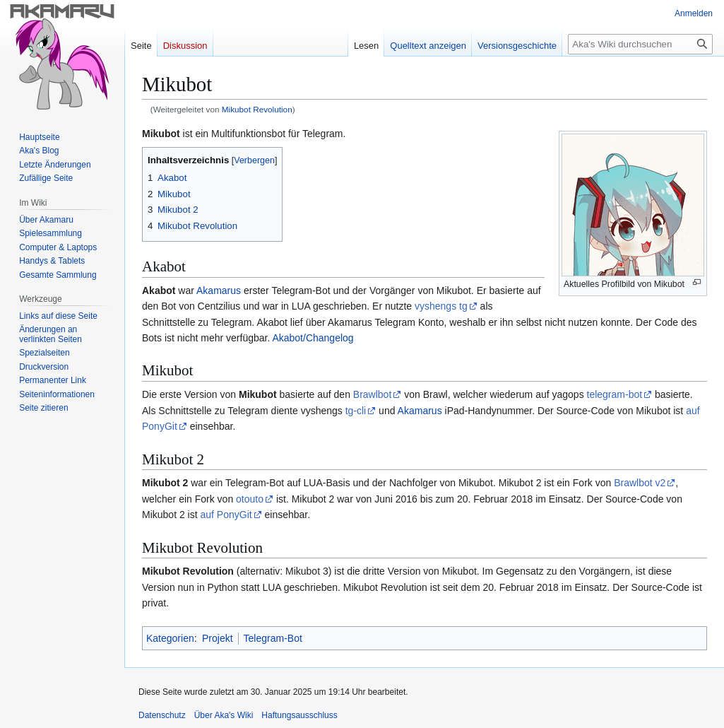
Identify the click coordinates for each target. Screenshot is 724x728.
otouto (250, 499)
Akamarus (219, 290)
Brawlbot (372, 394)
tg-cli (356, 411)
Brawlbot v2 (640, 483)
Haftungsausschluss (299, 715)
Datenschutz (162, 715)
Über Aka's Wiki (224, 715)
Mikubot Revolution (257, 109)
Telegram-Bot (273, 638)
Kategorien (170, 638)
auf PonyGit (226, 515)
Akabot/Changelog (313, 338)
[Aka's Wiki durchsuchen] (640, 44)
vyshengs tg (441, 306)
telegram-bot (615, 394)
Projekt (218, 638)
